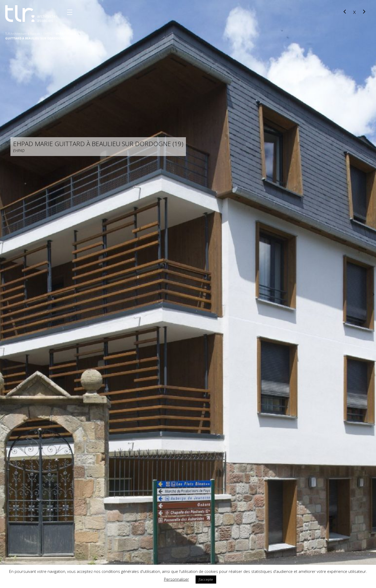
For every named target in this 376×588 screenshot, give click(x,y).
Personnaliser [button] (177, 579)
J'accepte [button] (206, 579)
